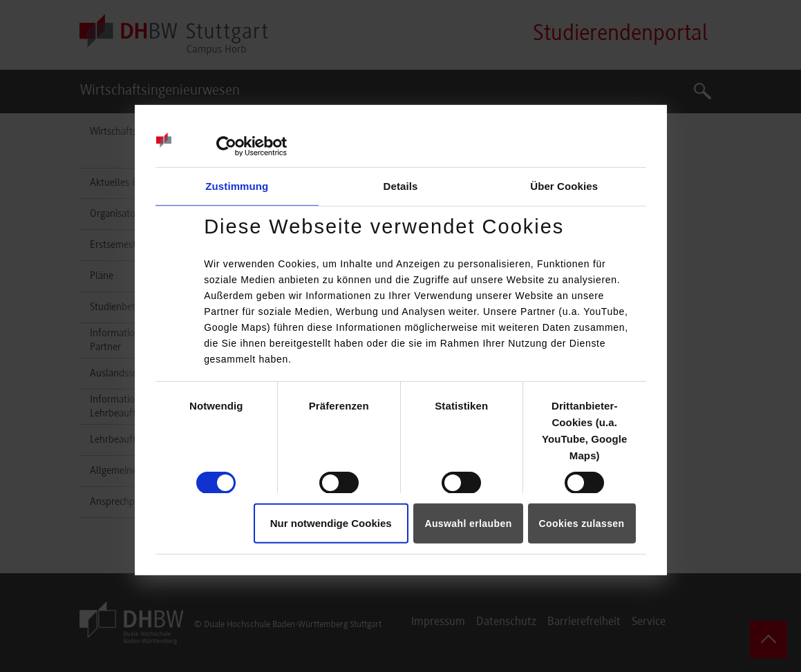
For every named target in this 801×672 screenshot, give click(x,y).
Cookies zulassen (582, 524)
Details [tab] (401, 186)
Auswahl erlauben (468, 524)
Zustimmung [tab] (237, 186)
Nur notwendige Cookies (331, 523)
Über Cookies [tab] (564, 186)
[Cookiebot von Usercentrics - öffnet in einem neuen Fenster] (226, 146)
